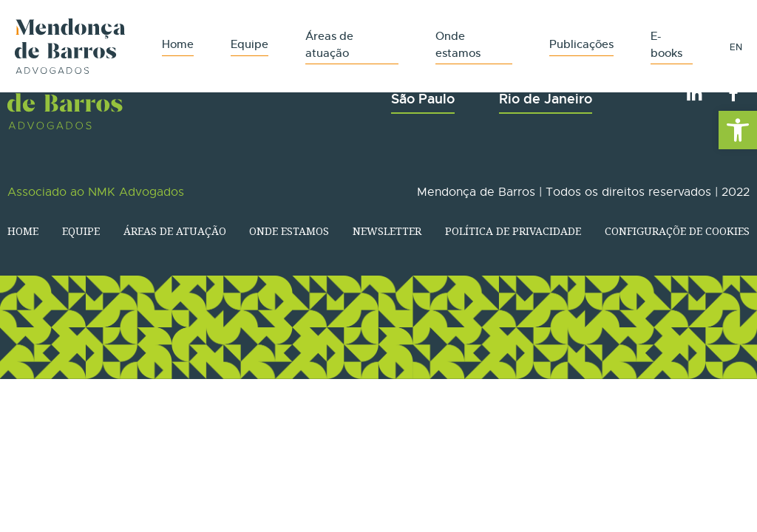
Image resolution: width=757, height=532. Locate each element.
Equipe (249, 44)
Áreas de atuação (175, 231)
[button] (738, 130)
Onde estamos (289, 231)
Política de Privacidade (513, 231)
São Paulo (423, 99)
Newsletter (387, 231)
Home (178, 44)
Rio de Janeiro (546, 99)
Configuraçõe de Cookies (677, 231)
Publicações (581, 44)
